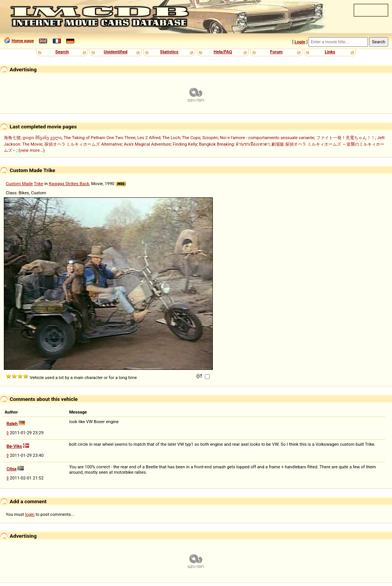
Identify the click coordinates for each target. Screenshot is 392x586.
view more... (32, 150)
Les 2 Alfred (149, 138)
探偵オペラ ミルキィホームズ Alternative (83, 144)
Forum (277, 52)
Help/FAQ (223, 52)
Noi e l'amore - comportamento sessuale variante (267, 138)
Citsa (11, 469)
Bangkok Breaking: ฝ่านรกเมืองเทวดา (234, 144)
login (30, 514)
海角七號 (12, 138)
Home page (23, 41)
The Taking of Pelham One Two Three (99, 138)
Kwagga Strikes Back (69, 184)
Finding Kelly (185, 144)
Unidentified (116, 52)
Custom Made (19, 184)
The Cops (191, 138)
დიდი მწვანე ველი (42, 138)
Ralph (12, 423)
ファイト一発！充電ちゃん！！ (346, 138)
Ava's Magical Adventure (147, 144)
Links (330, 52)
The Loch (171, 138)
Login (300, 42)
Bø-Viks (14, 446)
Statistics (169, 52)
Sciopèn (210, 138)
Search (62, 52)
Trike (38, 184)
